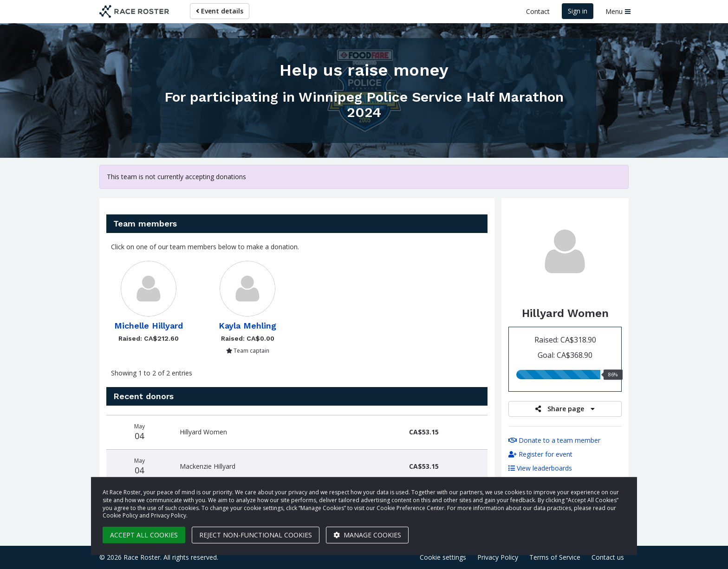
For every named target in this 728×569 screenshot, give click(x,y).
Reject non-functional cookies (256, 535)
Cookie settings (443, 557)
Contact (538, 11)
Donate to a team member (554, 440)
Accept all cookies (144, 535)
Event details (220, 11)
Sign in (578, 11)
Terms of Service (555, 557)
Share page (565, 409)
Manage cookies (367, 535)
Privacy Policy (498, 557)
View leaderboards (540, 468)
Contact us (608, 557)
